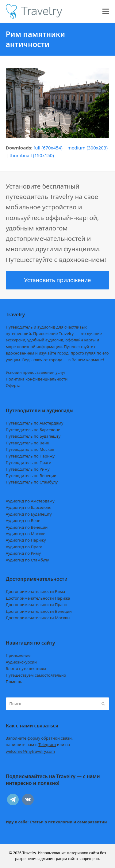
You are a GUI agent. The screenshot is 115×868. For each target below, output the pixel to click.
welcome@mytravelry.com (31, 751)
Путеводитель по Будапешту (33, 436)
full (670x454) (48, 148)
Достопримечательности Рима (35, 591)
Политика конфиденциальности (37, 379)
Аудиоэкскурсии (21, 662)
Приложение (18, 655)
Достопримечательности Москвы (38, 618)
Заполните (39, 738)
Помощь (14, 682)
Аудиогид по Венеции (27, 527)
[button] (106, 11)
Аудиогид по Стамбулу (27, 560)
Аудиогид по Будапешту (29, 514)
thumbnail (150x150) (32, 155)
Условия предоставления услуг (36, 372)
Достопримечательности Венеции (39, 611)
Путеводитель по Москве (30, 449)
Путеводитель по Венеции (31, 476)
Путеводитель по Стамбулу (32, 482)
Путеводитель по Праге (29, 462)
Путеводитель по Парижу (30, 456)
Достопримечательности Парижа (38, 598)
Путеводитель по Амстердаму (35, 423)
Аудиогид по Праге (24, 547)
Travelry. (30, 853)
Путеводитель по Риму (28, 469)
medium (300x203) (88, 148)
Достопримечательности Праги (36, 605)
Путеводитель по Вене (27, 443)
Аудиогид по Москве (26, 534)
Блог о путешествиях (26, 668)
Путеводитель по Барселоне (33, 430)
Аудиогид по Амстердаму (30, 501)
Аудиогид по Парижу (26, 540)
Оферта (13, 385)
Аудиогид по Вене (23, 520)
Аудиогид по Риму (23, 553)
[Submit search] (103, 704)
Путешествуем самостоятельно (36, 675)
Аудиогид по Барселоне (29, 507)
